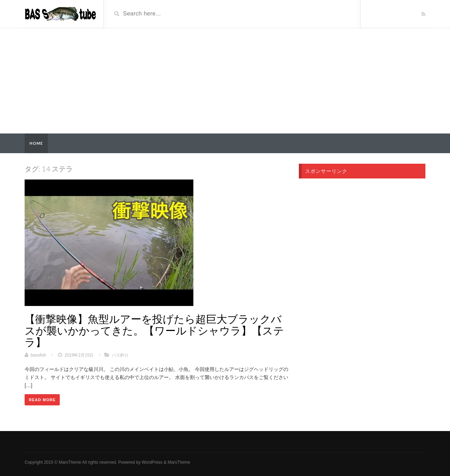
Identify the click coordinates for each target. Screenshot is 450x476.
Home (36, 143)
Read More (42, 400)
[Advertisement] (225, 81)
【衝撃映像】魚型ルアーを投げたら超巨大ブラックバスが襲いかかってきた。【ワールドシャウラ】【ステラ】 (154, 330)
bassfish (38, 355)
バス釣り (120, 355)
